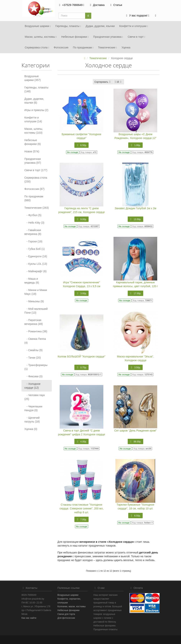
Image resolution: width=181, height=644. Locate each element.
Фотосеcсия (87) (34, 189)
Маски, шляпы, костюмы (41, 37)
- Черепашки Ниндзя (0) (33, 408)
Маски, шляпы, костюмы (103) (34, 131)
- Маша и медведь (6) (32, 281)
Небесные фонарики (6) (32, 142)
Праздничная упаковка (108, 37)
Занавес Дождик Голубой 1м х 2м (135, 208)
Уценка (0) (31, 429)
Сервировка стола (37, 47)
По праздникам (83, 47)
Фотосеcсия (61, 47)
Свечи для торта (66, 614)
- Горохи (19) (33, 241)
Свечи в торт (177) (36, 170)
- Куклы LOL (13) (36, 264)
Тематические (107, 47)
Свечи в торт (136, 37)
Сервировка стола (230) (36, 180)
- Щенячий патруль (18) (32, 420)
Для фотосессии (66, 618)
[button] (137, 16)
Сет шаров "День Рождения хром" (135, 431)
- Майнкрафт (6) (35, 271)
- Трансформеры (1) (36, 367)
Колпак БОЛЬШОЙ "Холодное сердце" (82, 356)
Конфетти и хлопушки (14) (33, 119)
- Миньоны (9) (34, 301)
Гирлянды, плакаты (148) (36, 89)
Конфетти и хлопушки (134, 26)
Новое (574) (32, 151)
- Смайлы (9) (33, 350)
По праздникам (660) (34, 198)
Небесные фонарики (75, 37)
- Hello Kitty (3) (34, 223)
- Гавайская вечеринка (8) (33, 232)
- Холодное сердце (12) (32, 386)
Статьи (116, 5)
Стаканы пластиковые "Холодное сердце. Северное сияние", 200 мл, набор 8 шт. (82, 508)
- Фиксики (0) (33, 376)
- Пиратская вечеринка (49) (34, 322)
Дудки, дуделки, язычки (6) (34, 101)
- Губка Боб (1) (35, 249)
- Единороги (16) (36, 256)
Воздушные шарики (38, 26)
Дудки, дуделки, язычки (100, 26)
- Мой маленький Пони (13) (36, 311)
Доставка (97, 5)
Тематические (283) (37, 208)
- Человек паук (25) (35, 397)
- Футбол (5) (33, 215)
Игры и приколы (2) (36, 110)
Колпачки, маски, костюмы (72, 606)
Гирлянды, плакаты (68, 26)
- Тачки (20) (33, 358)
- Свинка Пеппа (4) (35, 341)
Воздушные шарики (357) (32, 78)
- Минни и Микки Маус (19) (36, 292)
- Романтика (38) (36, 331)
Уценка (126, 47)
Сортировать (103, 82)
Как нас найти (29, 618)
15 (119, 82)
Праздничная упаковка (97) (33, 161)
